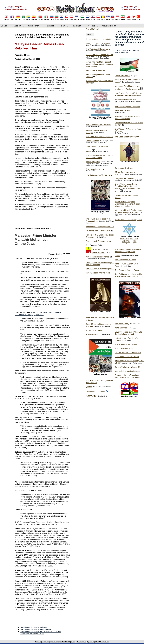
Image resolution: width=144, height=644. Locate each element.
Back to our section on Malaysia (34, 627)
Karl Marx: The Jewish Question (99, 137)
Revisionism (77, 26)
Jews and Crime (122, 328)
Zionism (4, 26)
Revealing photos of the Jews (98, 231)
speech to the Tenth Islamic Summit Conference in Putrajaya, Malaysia (38, 313)
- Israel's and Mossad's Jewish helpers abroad (128, 333)
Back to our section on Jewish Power (36, 629)
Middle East (126, 242)
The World (50, 26)
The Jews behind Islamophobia (99, 39)
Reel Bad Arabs (92, 141)
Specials (92, 26)
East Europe (134, 239)
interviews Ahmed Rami (99, 175)
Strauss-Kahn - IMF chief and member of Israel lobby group (127, 376)
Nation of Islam (98, 253)
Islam (63, 26)
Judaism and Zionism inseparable (100, 227)
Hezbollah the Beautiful (125, 178)
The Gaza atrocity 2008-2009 (127, 137)
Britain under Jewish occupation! (128, 220)
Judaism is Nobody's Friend (126, 99)
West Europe (125, 239)
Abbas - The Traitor (94, 330)
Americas (126, 240)
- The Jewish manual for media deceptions (129, 118)
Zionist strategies (93, 162)
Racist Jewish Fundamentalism (99, 241)
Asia (134, 240)
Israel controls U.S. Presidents (99, 43)
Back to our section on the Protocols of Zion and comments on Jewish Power (41, 633)
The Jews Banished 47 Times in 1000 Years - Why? (99, 157)
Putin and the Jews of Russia (127, 357)
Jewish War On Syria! (124, 168)
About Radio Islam (109, 26)
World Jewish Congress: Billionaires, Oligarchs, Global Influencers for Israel (127, 204)
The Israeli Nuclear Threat (126, 344)
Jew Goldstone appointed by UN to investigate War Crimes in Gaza (129, 275)
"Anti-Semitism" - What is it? (98, 146)
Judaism (18, 26)
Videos (89, 151)
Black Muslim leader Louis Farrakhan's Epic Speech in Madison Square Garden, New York (128, 188)
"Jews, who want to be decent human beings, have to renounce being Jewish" (100, 64)
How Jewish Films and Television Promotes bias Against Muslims (129, 94)
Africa (135, 242)
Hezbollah (96, 249)
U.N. (126, 243)
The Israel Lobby (122, 324)
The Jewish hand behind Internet (100, 55)
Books (117, 256)
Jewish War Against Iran (96, 70)
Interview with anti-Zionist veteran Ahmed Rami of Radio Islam (129, 211)
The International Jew (95, 169)
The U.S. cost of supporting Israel (100, 269)
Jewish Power (33, 26)
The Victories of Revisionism (98, 49)
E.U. (135, 243)
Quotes (89, 387)
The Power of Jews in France (127, 270)
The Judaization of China (125, 260)
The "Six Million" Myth (124, 348)
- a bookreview (128, 353)
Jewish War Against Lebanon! (127, 107)
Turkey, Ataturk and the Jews (98, 273)
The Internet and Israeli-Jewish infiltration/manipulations (128, 251)
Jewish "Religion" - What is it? (127, 367)
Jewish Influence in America (97, 257)
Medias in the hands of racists (127, 371)
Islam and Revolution (124, 111)
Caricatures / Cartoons (95, 391)
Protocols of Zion (93, 334)
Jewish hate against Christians (99, 125)
